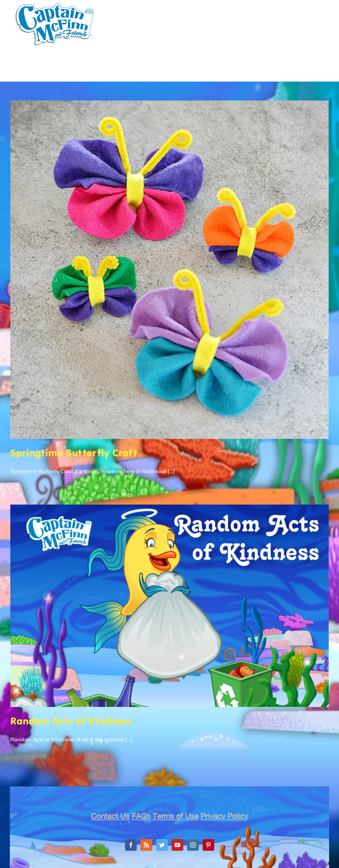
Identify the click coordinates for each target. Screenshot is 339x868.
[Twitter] (162, 845)
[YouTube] (177, 845)
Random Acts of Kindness (71, 722)
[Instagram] (193, 845)
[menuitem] (88, 75)
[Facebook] (131, 845)
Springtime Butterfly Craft (74, 454)
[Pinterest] (208, 845)
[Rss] (146, 845)
